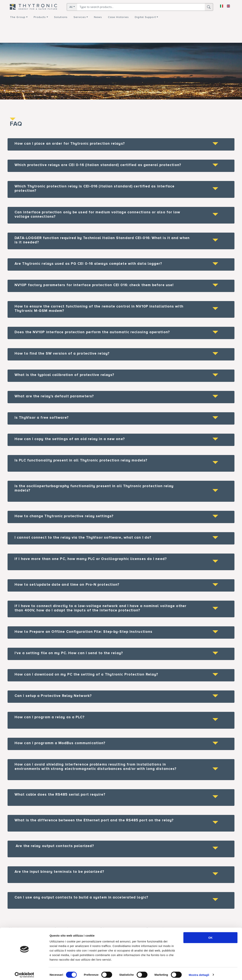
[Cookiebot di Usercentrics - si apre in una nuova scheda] (24, 973)
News (98, 17)
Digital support (145, 17)
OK (211, 935)
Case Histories (118, 17)
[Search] (141, 7)
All (71, 7)
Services (80, 17)
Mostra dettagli (199, 973)
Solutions (61, 17)
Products (40, 17)
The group (18, 17)
